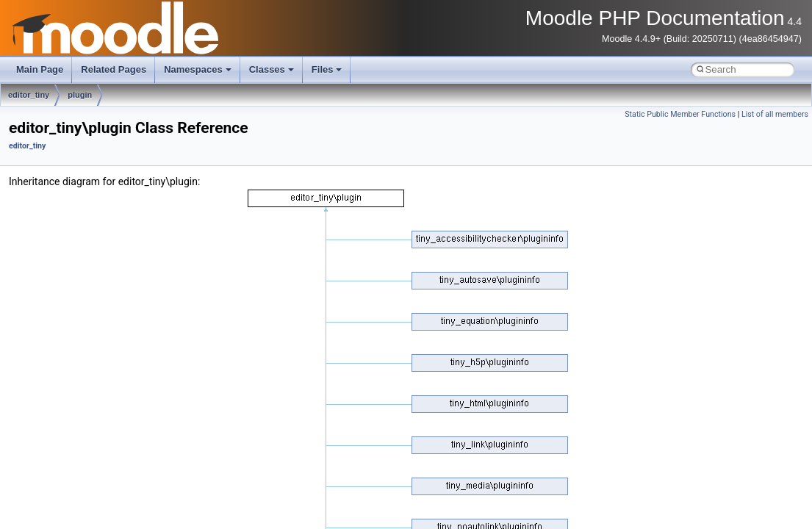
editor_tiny (29, 95)
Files (327, 69)
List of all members (775, 114)
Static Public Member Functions (680, 114)
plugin (80, 95)
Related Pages (114, 69)
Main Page (40, 69)
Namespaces (198, 69)
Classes (272, 69)
